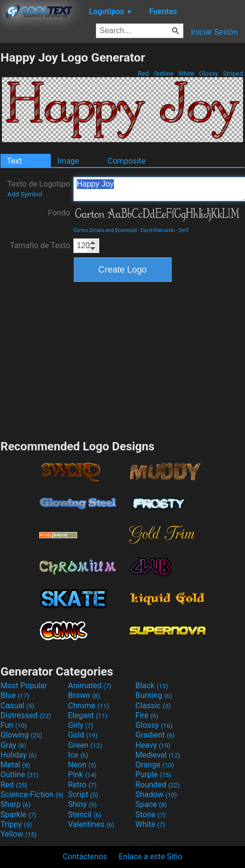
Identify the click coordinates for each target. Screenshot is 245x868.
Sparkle (18, 815)
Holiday (19, 755)
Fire (147, 715)
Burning (154, 695)
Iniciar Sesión (214, 32)
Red (144, 74)
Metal (15, 765)
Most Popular (24, 686)
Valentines (91, 824)
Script (83, 794)
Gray (13, 745)
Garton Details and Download (105, 230)
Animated (90, 686)
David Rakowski (157, 230)
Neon (82, 765)
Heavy (153, 745)
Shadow (156, 794)
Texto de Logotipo (39, 189)
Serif (184, 230)
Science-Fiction (32, 794)
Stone (150, 815)
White (186, 74)
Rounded (158, 785)
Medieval (158, 755)
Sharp (16, 804)
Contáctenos (85, 857)
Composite (127, 161)
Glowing (21, 735)
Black (152, 686)
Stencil (85, 815)
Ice (78, 755)
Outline (164, 74)
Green (85, 745)
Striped (233, 74)
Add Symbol (25, 194)
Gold (83, 735)
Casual (17, 706)
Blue (15, 695)
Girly (81, 725)
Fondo (59, 213)
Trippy (16, 824)
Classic (153, 706)
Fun (14, 725)
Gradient (155, 735)
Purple (153, 774)
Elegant (88, 715)
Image (68, 161)
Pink (82, 774)
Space (151, 804)
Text (14, 161)
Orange (155, 765)
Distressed (26, 715)
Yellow (19, 834)
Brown (84, 695)
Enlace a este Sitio (151, 857)
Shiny (82, 804)
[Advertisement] (123, 360)
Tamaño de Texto (40, 245)
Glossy (209, 74)
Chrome (89, 706)
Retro (82, 785)
